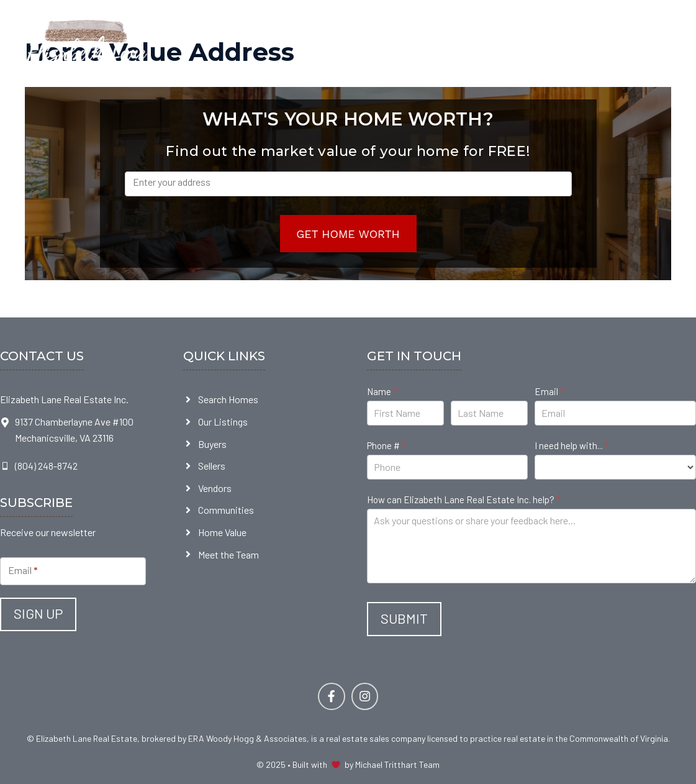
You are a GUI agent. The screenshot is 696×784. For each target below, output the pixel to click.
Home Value (222, 532)
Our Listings (223, 422)
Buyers (212, 444)
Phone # (386, 445)
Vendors (215, 488)
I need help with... (572, 445)
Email (549, 391)
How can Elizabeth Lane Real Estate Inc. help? (463, 499)
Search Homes (228, 399)
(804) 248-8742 (46, 466)
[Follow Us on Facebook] (331, 696)
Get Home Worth (348, 234)
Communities (226, 510)
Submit (404, 618)
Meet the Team (228, 554)
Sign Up (38, 613)
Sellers (212, 466)
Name (382, 391)
